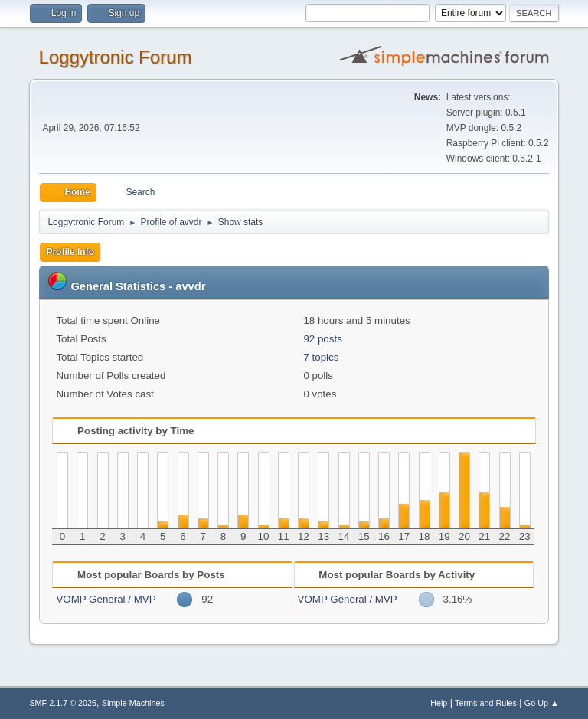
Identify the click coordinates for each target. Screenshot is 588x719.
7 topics (321, 357)
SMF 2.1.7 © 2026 (63, 703)
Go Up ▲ (542, 703)
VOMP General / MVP (106, 599)
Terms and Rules (486, 703)
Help (439, 703)
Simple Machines (133, 703)
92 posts (322, 339)
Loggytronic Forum (115, 57)
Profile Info (70, 252)
